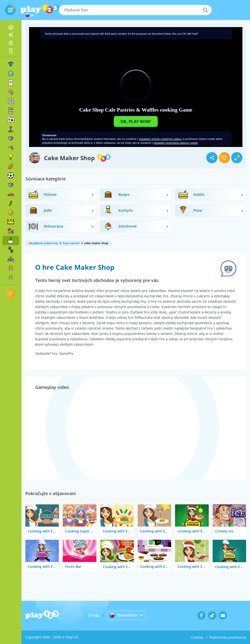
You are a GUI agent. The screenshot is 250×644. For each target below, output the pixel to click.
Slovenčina (123, 615)
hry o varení (71, 243)
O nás (94, 615)
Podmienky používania (228, 637)
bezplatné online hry (43, 243)
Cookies (197, 637)
